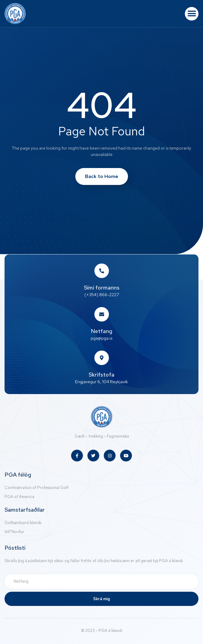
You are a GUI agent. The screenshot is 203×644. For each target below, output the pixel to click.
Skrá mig (101, 599)
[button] (192, 14)
